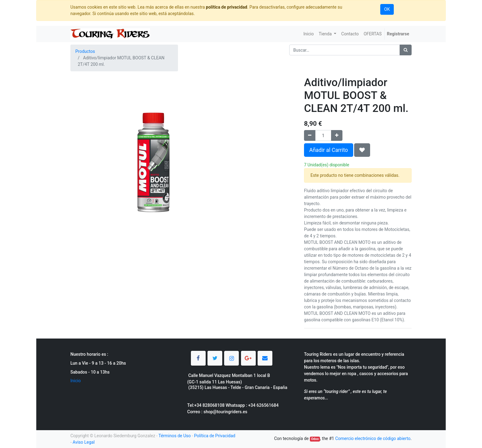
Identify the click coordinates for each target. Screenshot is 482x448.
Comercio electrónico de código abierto (373, 438)
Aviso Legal (84, 442)
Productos (85, 51)
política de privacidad (227, 7)
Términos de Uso (174, 436)
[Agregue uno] (337, 135)
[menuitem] (309, 34)
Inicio (76, 381)
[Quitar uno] (310, 135)
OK (387, 9)
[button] (362, 150)
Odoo (315, 439)
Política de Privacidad (215, 436)
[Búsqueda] (406, 50)
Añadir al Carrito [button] (329, 150)
